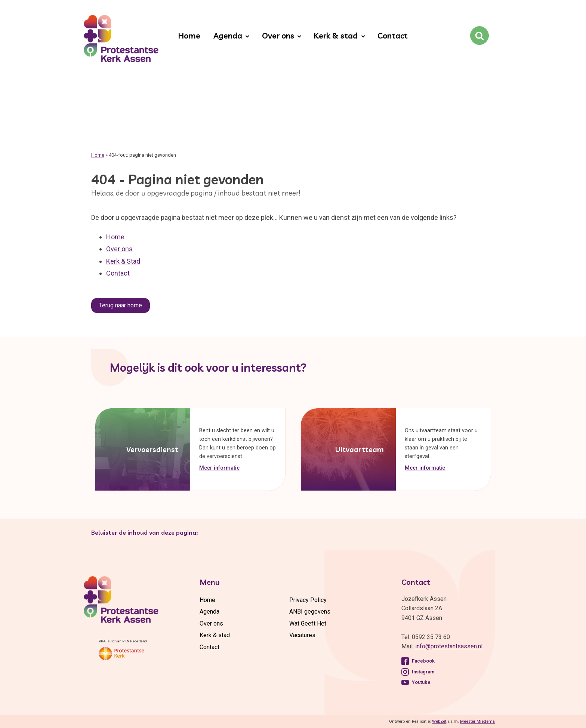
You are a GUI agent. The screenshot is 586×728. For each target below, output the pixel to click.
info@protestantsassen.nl (449, 646)
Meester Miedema (477, 721)
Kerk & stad (336, 36)
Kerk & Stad (123, 261)
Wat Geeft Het (308, 623)
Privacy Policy (308, 600)
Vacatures (302, 635)
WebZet (439, 721)
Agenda (228, 36)
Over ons (278, 36)
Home (189, 36)
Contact (393, 36)
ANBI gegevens (310, 612)
